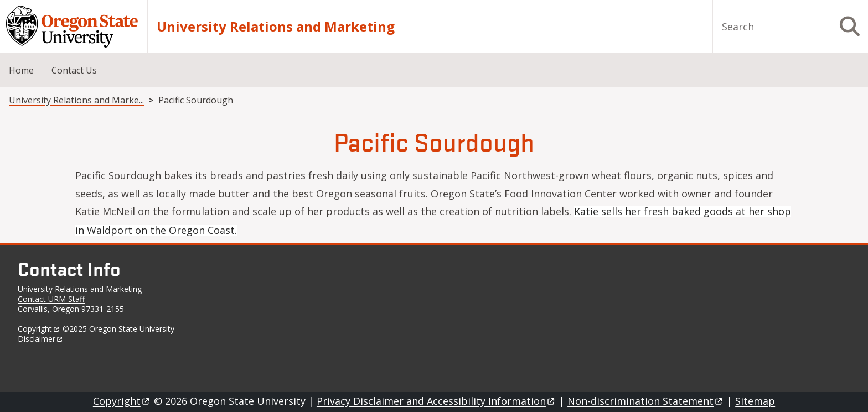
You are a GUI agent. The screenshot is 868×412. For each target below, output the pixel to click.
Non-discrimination (646, 401)
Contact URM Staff (51, 299)
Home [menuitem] (21, 70)
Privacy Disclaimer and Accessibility (436, 401)
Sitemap (755, 401)
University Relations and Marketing (276, 27)
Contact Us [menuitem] (74, 70)
